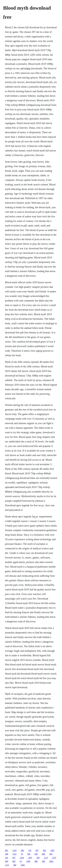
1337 (54, 858)
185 (6, 858)
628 (36, 854)
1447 (30, 858)
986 (36, 861)
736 (30, 850)
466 (15, 865)
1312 (14, 854)
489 (43, 854)
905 (44, 850)
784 (29, 854)
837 (14, 858)
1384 (28, 861)
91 (21, 861)
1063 (51, 861)
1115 (46, 858)
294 (51, 854)
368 (6, 854)
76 (22, 854)
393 (38, 858)
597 (37, 850)
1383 (52, 850)
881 (6, 850)
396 (43, 861)
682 (14, 861)
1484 (23, 865)
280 (22, 850)
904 (6, 861)
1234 (14, 850)
